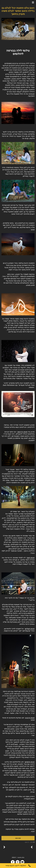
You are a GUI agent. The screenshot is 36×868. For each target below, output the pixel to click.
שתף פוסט (18, 838)
